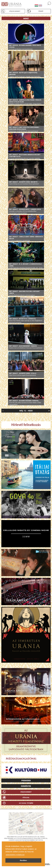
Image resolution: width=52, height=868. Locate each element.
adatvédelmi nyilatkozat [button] (15, 855)
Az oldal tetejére (26, 803)
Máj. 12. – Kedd (26, 411)
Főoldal (26, 797)
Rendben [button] (23, 860)
